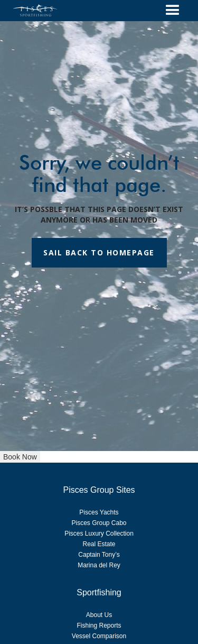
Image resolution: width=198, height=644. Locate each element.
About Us (99, 615)
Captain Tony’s (99, 555)
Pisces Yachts (99, 512)
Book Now (20, 457)
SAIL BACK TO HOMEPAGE (99, 252)
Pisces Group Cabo (99, 523)
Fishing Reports (99, 625)
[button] (173, 11)
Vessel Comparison (99, 636)
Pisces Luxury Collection (99, 533)
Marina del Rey (99, 565)
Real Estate (99, 544)
